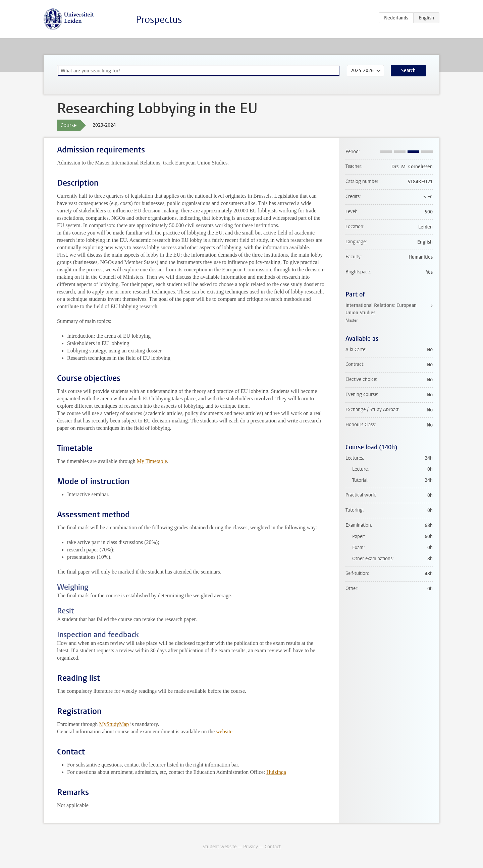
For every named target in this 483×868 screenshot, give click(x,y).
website (224, 731)
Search (408, 71)
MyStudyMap (114, 724)
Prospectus (159, 20)
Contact (273, 847)
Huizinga (276, 772)
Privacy (251, 847)
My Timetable (152, 461)
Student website (220, 847)
